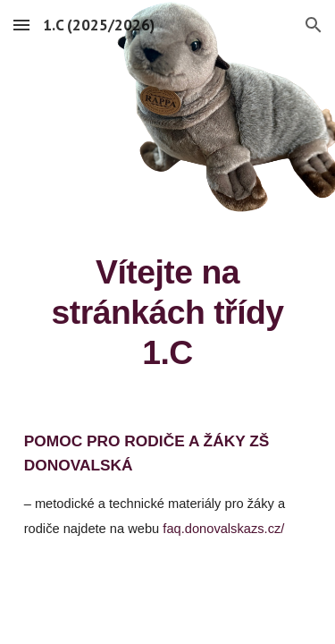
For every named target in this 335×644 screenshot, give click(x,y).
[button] (21, 25)
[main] (168, 312)
